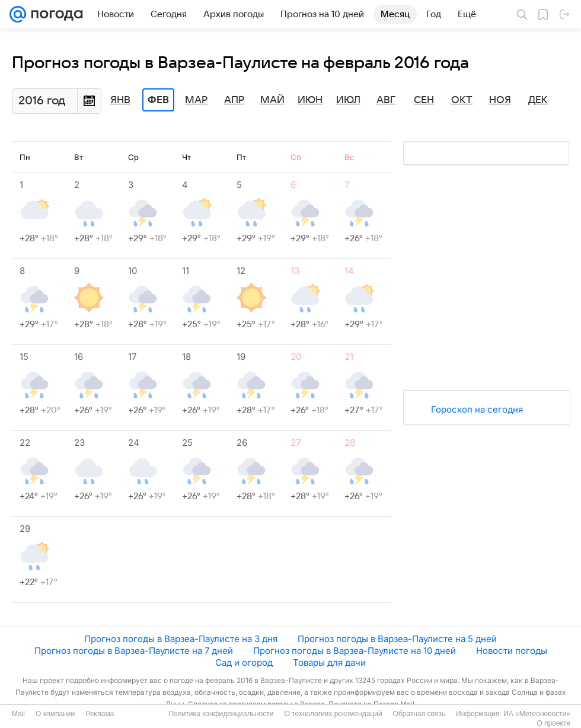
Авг (386, 100)
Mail (18, 714)
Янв (120, 100)
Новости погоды (512, 651)
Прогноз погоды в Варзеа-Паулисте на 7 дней (134, 651)
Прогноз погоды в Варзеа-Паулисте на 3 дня (181, 639)
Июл (348, 100)
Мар (196, 100)
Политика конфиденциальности (221, 714)
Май (272, 100)
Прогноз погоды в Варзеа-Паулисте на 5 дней (397, 639)
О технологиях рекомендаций (333, 714)
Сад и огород (244, 662)
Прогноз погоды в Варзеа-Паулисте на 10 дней (355, 651)
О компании (55, 714)
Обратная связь (419, 714)
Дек (538, 100)
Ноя (500, 100)
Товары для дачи (329, 662)
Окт (462, 100)
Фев (158, 100)
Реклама (100, 714)
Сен (424, 100)
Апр (234, 100)
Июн (310, 100)
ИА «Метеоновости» (537, 714)
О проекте (553, 723)
